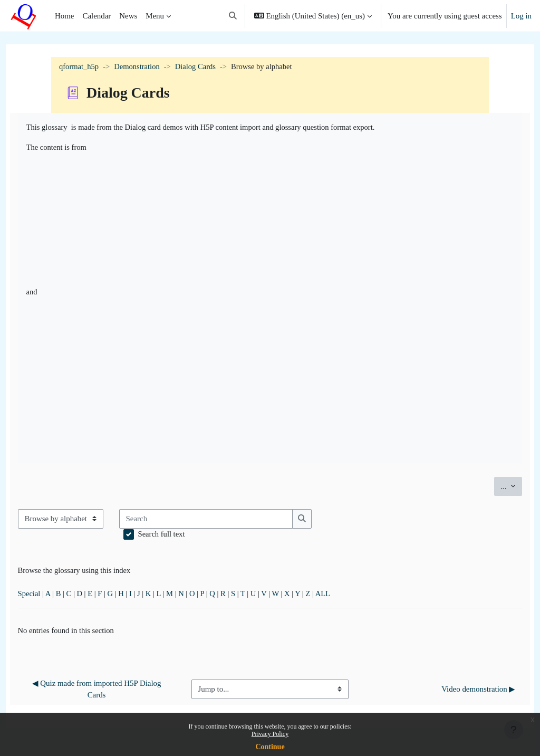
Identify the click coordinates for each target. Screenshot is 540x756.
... (492, 486)
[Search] (226, 520)
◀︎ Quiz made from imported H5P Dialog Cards (111, 692)
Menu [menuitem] (155, 16)
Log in (521, 16)
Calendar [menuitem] (97, 16)
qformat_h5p (79, 67)
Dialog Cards (198, 67)
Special (49, 596)
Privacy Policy (270, 734)
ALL (350, 596)
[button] (233, 16)
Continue (270, 747)
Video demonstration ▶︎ (459, 692)
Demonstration (138, 67)
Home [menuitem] (64, 16)
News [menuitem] (128, 16)
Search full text (182, 535)
